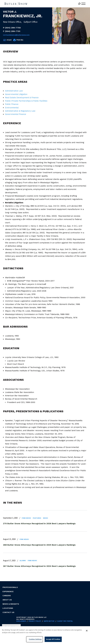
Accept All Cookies (53, 640)
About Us (7, 600)
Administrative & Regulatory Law (20, 111)
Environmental (12, 108)
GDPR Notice (49, 621)
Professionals (10, 587)
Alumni (23, 561)
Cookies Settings (11, 627)
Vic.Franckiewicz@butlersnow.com (16, 35)
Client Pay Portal (65, 621)
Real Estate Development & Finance (22, 98)
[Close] (87, 632)
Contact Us (8, 612)
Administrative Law (14, 91)
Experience (8, 591)
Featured (37, 518)
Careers (7, 596)
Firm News (26, 518)
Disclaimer (21, 621)
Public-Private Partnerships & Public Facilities (26, 101)
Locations (8, 608)
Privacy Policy (35, 621)
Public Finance (12, 104)
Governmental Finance (16, 114)
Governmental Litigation (16, 94)
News (45, 518)
